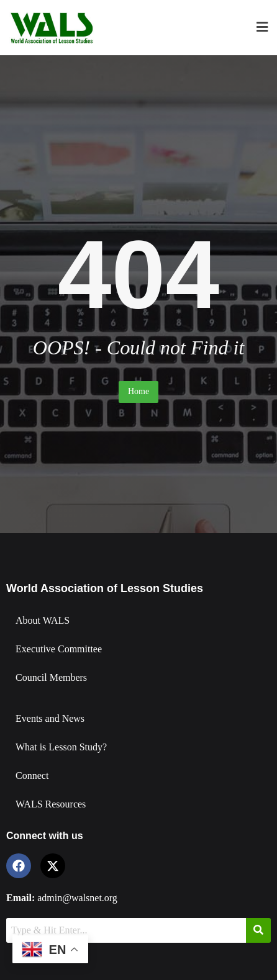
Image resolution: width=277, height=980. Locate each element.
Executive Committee (59, 649)
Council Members (51, 677)
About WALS (43, 620)
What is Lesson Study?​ (61, 747)
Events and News (50, 718)
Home (138, 391)
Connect (32, 775)
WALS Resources (51, 804)
